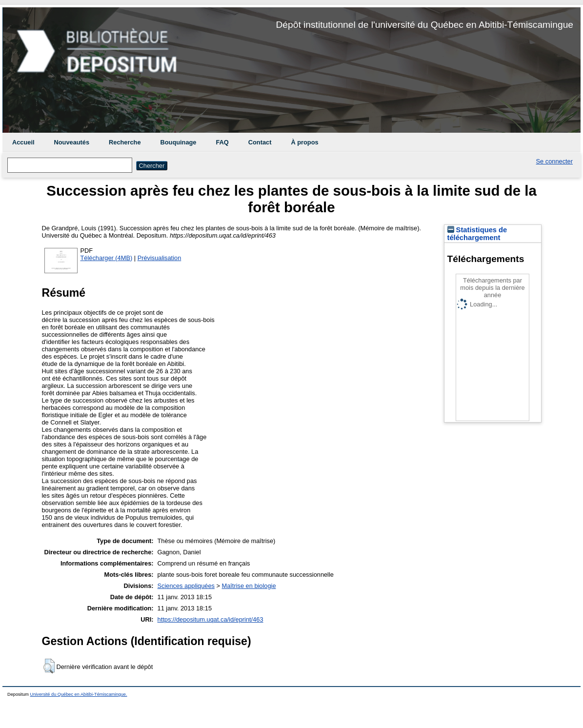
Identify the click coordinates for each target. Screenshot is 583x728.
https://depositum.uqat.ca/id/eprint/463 (211, 619)
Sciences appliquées (186, 586)
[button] (49, 666)
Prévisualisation (160, 258)
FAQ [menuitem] (222, 142)
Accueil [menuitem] (23, 142)
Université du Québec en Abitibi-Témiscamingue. (79, 694)
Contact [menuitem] (260, 142)
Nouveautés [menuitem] (72, 142)
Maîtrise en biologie (249, 586)
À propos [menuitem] (304, 142)
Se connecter (554, 161)
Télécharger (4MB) (107, 258)
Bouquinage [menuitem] (179, 142)
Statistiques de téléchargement (477, 234)
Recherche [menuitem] (125, 142)
